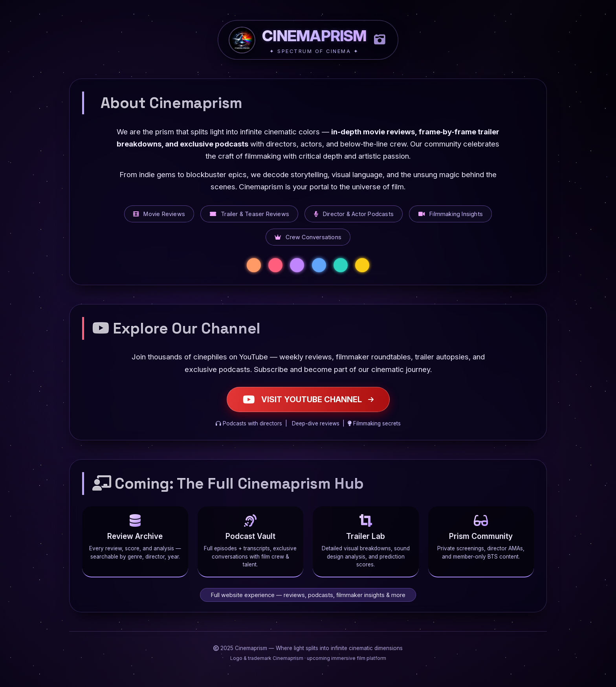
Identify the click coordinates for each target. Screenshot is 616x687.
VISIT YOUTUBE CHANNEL (308, 399)
